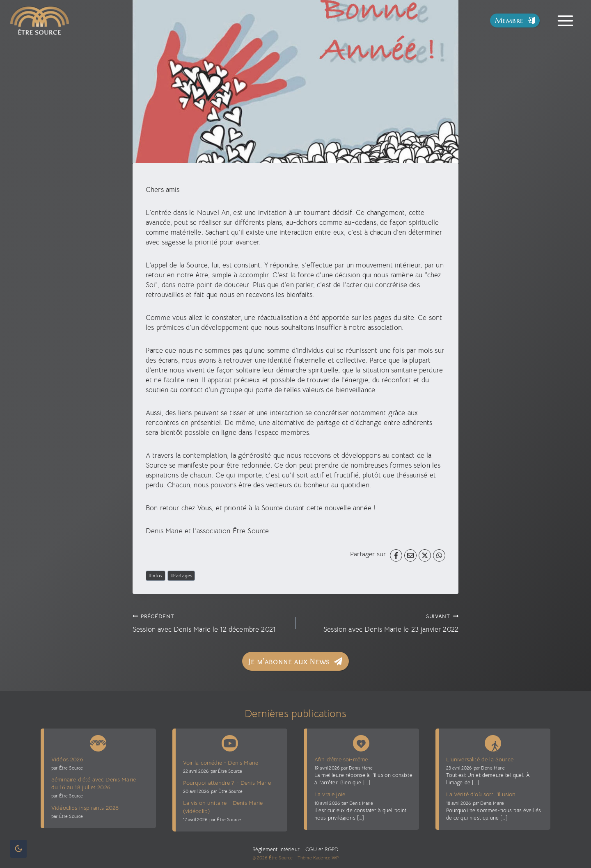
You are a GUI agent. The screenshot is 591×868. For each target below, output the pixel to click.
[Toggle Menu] (565, 21)
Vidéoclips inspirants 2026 (85, 808)
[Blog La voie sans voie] (493, 742)
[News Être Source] (98, 742)
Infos (156, 576)
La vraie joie (330, 794)
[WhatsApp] (439, 555)
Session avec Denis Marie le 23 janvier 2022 (380, 622)
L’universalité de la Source (480, 759)
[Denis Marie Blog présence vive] (361, 742)
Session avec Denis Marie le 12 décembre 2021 (211, 622)
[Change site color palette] (18, 849)
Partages (181, 576)
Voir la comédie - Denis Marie (221, 763)
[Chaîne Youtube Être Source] (230, 743)
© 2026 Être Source (273, 858)
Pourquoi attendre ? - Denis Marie (227, 783)
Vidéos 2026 (67, 759)
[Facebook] (396, 555)
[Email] (410, 555)
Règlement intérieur (276, 850)
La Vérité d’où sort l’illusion (481, 794)
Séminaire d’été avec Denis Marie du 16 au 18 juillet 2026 (94, 783)
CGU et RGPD (321, 850)
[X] (425, 555)
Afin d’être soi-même (341, 759)
